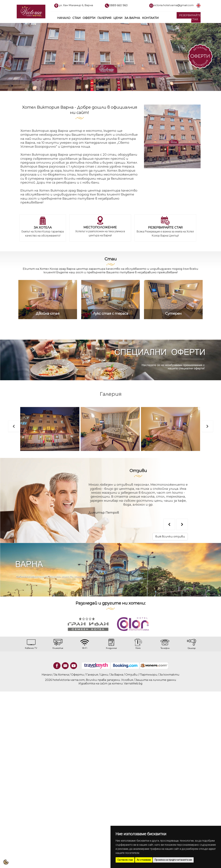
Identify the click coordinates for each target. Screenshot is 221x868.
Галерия (104, 18)
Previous (10, 422)
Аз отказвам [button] (144, 860)
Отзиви (138, 471)
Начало (64, 18)
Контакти (150, 18)
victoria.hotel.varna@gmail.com (173, 5)
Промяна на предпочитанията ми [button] (173, 860)
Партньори (148, 675)
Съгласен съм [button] (125, 860)
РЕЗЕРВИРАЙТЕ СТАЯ (190, 17)
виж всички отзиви (170, 537)
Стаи (76, 18)
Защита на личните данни (156, 680)
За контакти (169, 675)
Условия (127, 680)
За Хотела (61, 675)
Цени (118, 18)
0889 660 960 (118, 5)
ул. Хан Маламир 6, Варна (76, 5)
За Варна (132, 18)
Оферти (89, 18)
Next (203, 422)
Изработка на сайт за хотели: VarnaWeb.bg (111, 683)
